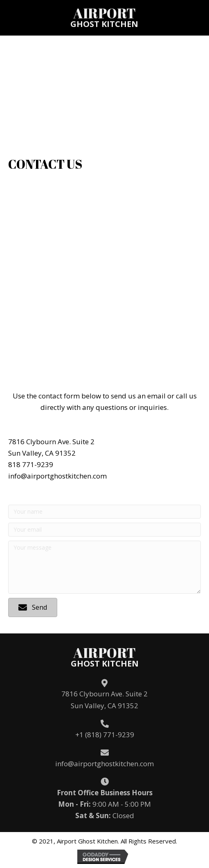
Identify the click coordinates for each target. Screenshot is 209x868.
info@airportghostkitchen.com (104, 764)
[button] (33, 607)
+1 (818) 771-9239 (105, 735)
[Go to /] (104, 17)
